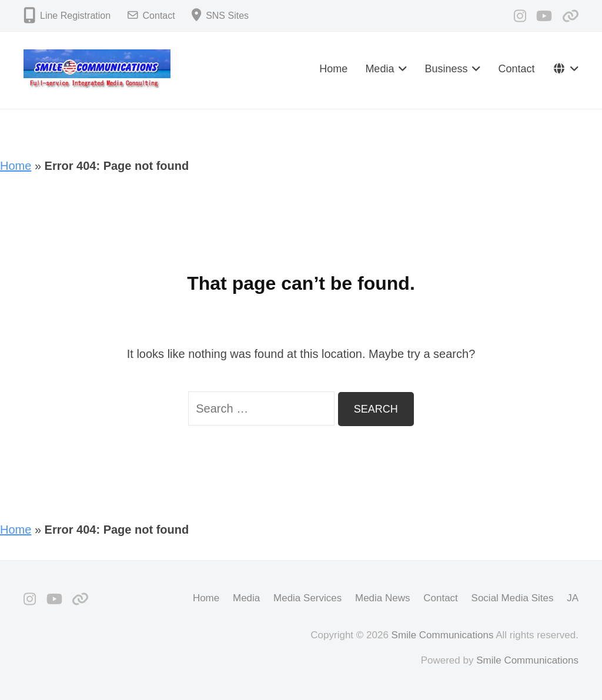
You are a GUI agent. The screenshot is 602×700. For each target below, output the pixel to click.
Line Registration (75, 16)
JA (573, 598)
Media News (383, 598)
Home (333, 69)
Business (446, 69)
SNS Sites (227, 16)
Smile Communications (443, 635)
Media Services (307, 598)
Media (379, 69)
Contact (159, 16)
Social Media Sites (513, 598)
